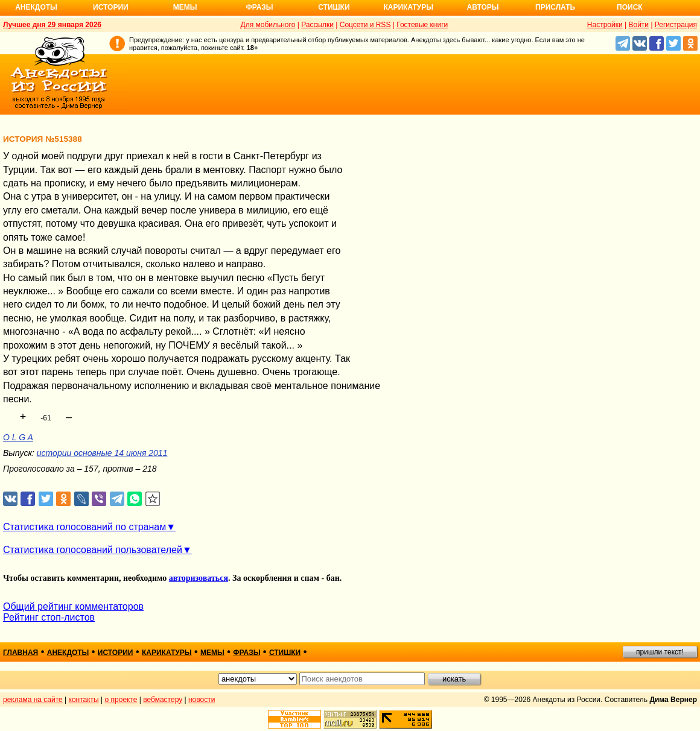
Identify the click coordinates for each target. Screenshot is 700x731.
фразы (247, 653)
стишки (285, 653)
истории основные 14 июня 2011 (102, 453)
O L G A (18, 437)
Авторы (483, 7)
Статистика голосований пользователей (93, 550)
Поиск (630, 7)
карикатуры (167, 653)
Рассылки (317, 25)
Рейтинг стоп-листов (49, 617)
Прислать (555, 7)
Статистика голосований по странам (84, 527)
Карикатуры (408, 7)
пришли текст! (660, 652)
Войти (638, 25)
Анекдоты (36, 7)
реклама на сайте (33, 700)
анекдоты (68, 653)
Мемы (185, 7)
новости (202, 700)
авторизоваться (199, 578)
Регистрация (676, 25)
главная (21, 653)
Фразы (259, 7)
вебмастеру (163, 700)
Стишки (334, 7)
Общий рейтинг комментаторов (73, 606)
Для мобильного (268, 25)
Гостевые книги (422, 25)
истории (116, 653)
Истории (111, 7)
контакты (84, 700)
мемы (212, 653)
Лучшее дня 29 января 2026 (52, 25)
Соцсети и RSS (365, 25)
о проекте (121, 700)
